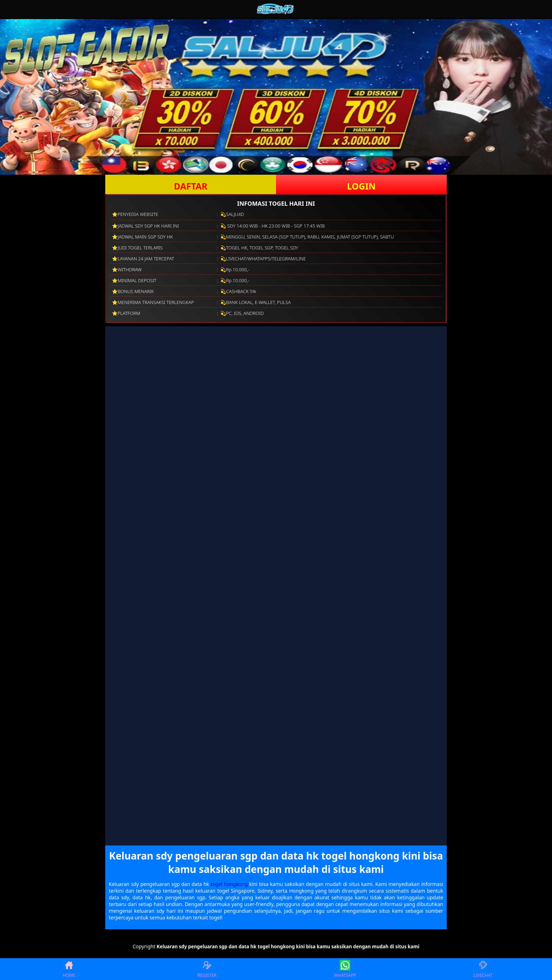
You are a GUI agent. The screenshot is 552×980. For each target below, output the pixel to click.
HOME (69, 969)
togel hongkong (229, 884)
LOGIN (361, 186)
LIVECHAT (483, 969)
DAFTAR (191, 186)
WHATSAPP (345, 969)
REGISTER (207, 969)
